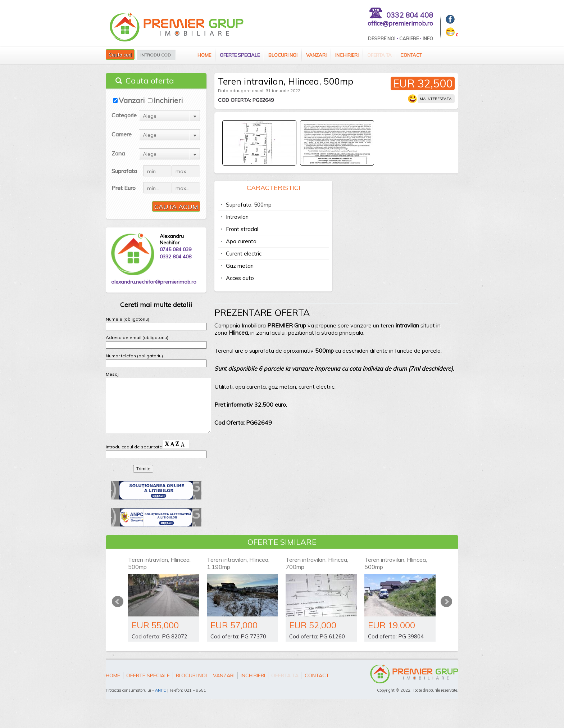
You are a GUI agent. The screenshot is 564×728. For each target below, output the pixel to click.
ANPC (161, 701)
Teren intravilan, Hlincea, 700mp (317, 574)
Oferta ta (379, 55)
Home (204, 55)
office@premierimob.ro (400, 23)
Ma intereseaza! (436, 99)
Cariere (409, 39)
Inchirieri (347, 55)
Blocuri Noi (283, 55)
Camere (122, 134)
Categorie (124, 115)
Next (446, 612)
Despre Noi (382, 39)
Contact (411, 55)
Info (428, 39)
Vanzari (316, 55)
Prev (118, 612)
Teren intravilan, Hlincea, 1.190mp (238, 574)
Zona (118, 153)
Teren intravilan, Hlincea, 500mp (159, 574)
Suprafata (124, 171)
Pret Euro (124, 188)
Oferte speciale (240, 55)
